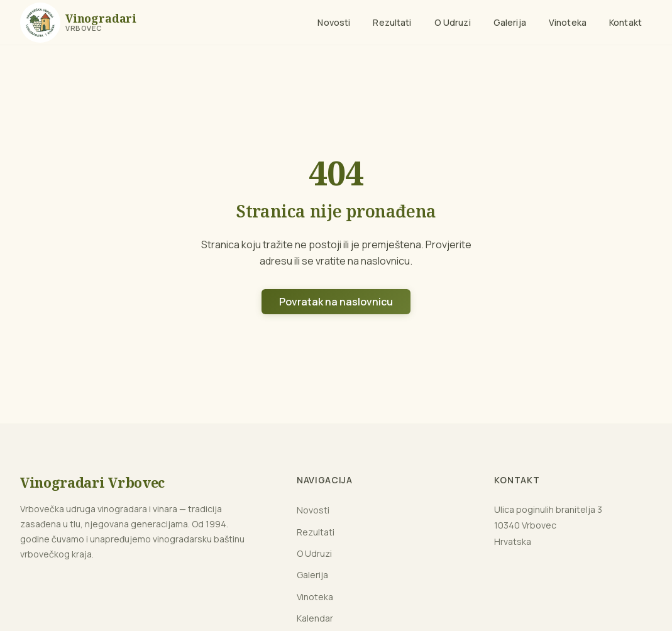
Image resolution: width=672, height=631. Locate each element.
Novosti (334, 22)
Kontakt (625, 22)
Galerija (510, 22)
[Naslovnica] (78, 23)
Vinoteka (568, 22)
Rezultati (392, 22)
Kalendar (315, 618)
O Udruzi (453, 22)
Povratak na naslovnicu (336, 302)
